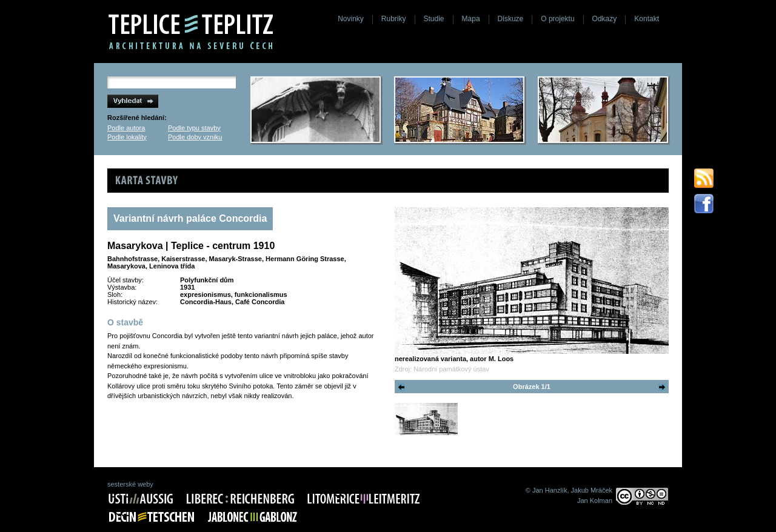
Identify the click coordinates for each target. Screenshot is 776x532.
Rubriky (394, 19)
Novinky (351, 19)
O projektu (557, 19)
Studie (434, 19)
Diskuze (511, 19)
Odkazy (605, 19)
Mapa (471, 19)
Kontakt (647, 19)
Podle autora (126, 128)
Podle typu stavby (194, 128)
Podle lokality (127, 137)
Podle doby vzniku (195, 137)
